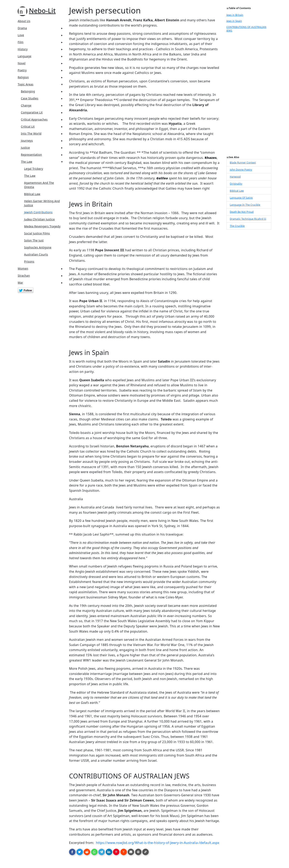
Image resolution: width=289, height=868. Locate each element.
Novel (22, 63)
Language (24, 56)
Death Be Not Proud (242, 212)
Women (23, 268)
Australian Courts (36, 254)
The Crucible (237, 226)
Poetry (22, 70)
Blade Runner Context (243, 163)
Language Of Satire (241, 198)
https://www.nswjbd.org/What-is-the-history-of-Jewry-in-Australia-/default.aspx (158, 843)
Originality (236, 184)
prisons (29, 261)
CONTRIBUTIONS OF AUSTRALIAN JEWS (246, 29)
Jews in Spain (234, 21)
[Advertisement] (249, 95)
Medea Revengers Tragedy (42, 226)
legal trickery (34, 169)
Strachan (24, 276)
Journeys (27, 141)
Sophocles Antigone (38, 247)
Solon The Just (34, 240)
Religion (23, 77)
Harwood (235, 177)
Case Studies (30, 98)
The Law (26, 162)
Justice (25, 148)
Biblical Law (32, 194)
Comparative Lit (32, 112)
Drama (22, 28)
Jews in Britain (235, 15)
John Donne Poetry (241, 170)
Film (21, 42)
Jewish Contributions (38, 212)
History (23, 49)
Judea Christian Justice (39, 219)
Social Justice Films (37, 233)
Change (26, 105)
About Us (24, 21)
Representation (31, 155)
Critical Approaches (34, 119)
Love (21, 35)
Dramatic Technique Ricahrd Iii (248, 219)
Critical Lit (28, 126)
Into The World (31, 133)
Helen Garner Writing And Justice (42, 203)
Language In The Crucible (245, 205)
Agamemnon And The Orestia (39, 185)
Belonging (28, 91)
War (20, 283)
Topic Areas (25, 84)
